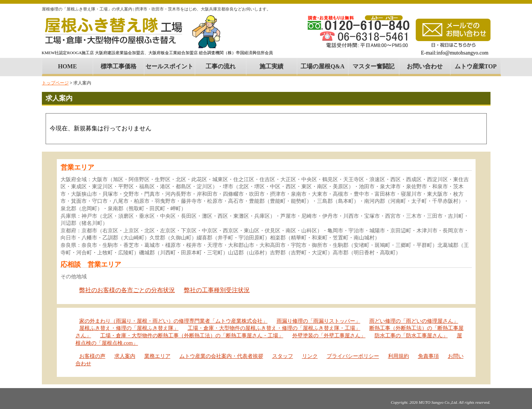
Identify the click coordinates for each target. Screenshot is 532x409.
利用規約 (399, 356)
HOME (67, 66)
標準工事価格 (119, 66)
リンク (310, 356)
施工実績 (271, 66)
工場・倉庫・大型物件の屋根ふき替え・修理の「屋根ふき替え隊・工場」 (274, 328)
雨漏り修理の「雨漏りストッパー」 (319, 321)
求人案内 (125, 356)
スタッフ (283, 356)
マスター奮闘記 (373, 66)
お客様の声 (92, 356)
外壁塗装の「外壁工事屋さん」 (329, 336)
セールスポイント (169, 66)
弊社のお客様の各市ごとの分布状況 (127, 290)
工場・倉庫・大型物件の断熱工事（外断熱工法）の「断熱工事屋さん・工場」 (192, 336)
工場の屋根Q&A (322, 66)
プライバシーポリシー (353, 356)
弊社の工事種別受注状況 (217, 290)
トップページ (55, 83)
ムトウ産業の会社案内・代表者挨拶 (221, 356)
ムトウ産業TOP (476, 66)
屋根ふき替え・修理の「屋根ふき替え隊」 (129, 328)
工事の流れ (221, 66)
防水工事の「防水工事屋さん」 (411, 336)
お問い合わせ (425, 66)
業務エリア (157, 356)
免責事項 (428, 356)
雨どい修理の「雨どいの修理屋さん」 (414, 321)
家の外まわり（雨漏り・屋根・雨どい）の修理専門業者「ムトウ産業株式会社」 (173, 321)
